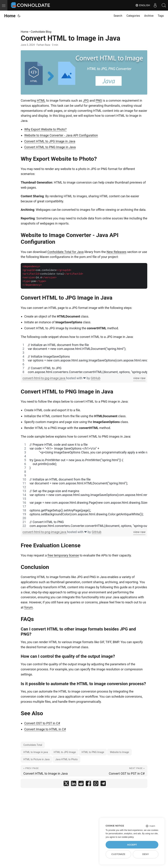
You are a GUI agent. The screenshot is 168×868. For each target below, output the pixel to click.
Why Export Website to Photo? (45, 129)
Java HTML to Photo (67, 759)
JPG (86, 100)
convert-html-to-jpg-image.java (44, 378)
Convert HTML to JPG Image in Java (50, 141)
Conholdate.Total (33, 745)
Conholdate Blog (41, 32)
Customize (118, 854)
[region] (84, 358)
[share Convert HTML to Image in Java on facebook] (88, 784)
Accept (132, 845)
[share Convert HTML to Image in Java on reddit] (81, 784)
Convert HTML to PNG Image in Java (50, 147)
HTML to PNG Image (93, 752)
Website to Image (119, 752)
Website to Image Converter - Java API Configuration (61, 135)
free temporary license (63, 555)
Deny (146, 854)
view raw (139, 378)
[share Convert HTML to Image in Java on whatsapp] (96, 784)
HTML (41, 100)
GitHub (96, 378)
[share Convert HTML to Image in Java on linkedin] (74, 784)
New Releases (116, 252)
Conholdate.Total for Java (65, 252)
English (142, 5)
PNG (99, 100)
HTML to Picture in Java (36, 759)
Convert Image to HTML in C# (45, 729)
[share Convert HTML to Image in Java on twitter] (66, 784)
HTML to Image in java (36, 752)
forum (28, 607)
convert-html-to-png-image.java (45, 532)
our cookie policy (126, 837)
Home (10, 16)
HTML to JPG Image (65, 752)
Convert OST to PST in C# (42, 723)
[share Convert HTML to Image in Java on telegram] (103, 784)
